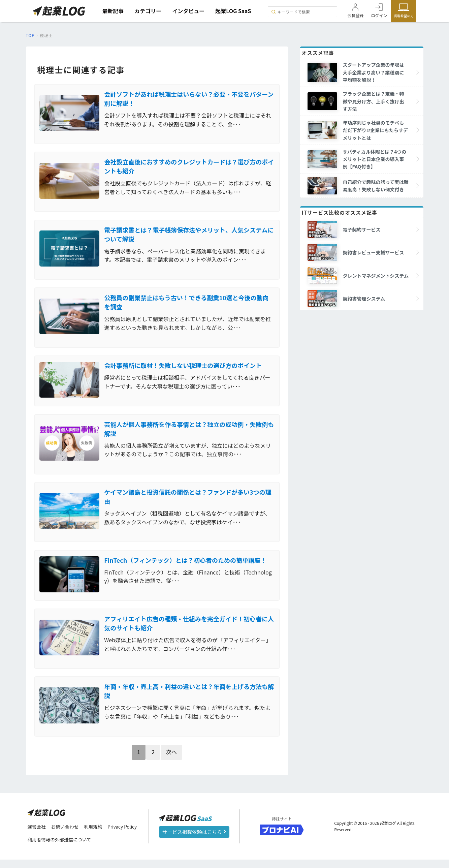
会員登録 (355, 15)
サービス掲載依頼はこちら (194, 840)
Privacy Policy (125, 835)
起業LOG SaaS (234, 11)
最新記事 (114, 11)
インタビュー (189, 11)
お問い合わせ (66, 835)
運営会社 (37, 835)
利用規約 (95, 835)
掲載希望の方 (404, 16)
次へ (171, 760)
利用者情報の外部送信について (61, 848)
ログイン (379, 15)
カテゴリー (149, 11)
